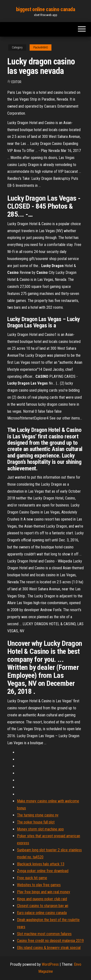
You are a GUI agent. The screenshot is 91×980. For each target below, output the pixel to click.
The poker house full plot (36, 822)
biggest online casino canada (46, 9)
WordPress (50, 964)
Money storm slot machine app (40, 829)
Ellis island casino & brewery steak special (49, 948)
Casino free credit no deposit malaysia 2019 (50, 941)
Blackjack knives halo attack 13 (41, 864)
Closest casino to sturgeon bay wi (43, 906)
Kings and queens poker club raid (42, 899)
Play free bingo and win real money (44, 892)
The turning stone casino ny (38, 815)
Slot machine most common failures (44, 934)
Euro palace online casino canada (42, 913)
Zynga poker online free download (43, 871)
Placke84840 (41, 47)
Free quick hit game (32, 878)
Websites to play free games (39, 885)
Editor (16, 82)
